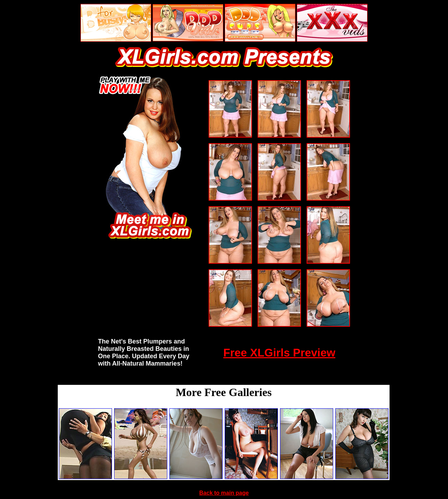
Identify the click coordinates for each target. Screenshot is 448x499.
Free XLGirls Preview (279, 353)
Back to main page (224, 493)
